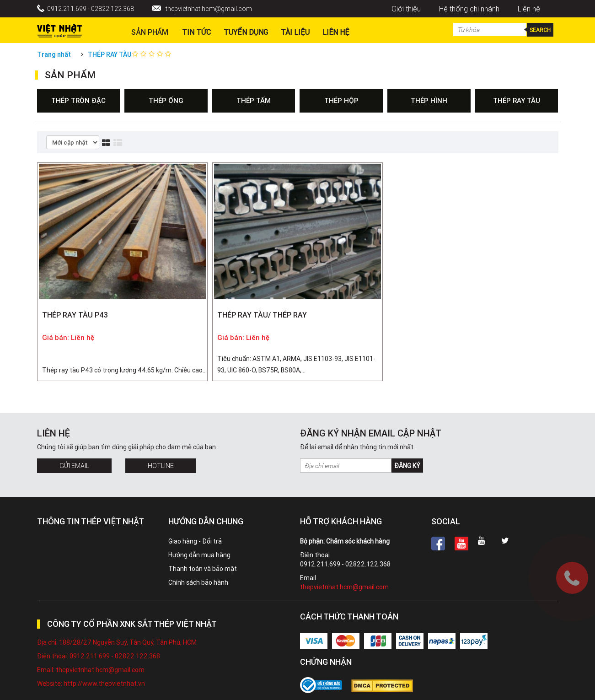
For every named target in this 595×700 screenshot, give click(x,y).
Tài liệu (295, 32)
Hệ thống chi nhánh (469, 9)
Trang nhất (54, 54)
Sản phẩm (150, 32)
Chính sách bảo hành (198, 582)
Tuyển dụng (246, 32)
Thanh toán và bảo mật (203, 569)
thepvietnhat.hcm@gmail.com (209, 9)
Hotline (161, 466)
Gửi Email (74, 466)
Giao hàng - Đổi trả (195, 541)
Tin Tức (196, 32)
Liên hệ (529, 9)
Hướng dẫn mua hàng (199, 555)
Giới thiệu (406, 9)
